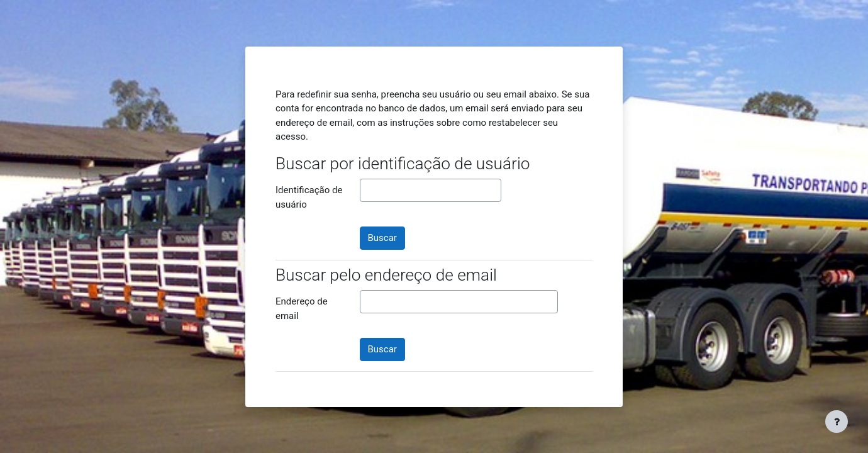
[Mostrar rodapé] (837, 422)
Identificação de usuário (309, 197)
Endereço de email (302, 309)
